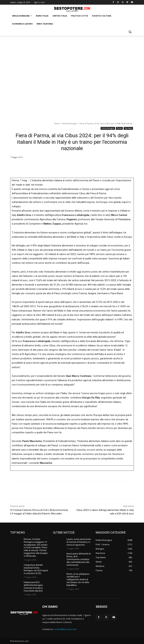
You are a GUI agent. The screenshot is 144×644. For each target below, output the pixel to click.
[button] (130, 32)
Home (57, 124)
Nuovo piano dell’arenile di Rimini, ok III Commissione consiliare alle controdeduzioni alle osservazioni (79, 559)
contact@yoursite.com (65, 629)
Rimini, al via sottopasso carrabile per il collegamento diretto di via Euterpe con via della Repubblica (78, 579)
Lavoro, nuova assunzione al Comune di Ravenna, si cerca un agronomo (79, 542)
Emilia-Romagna (70, 124)
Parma (119, 128)
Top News (128, 128)
